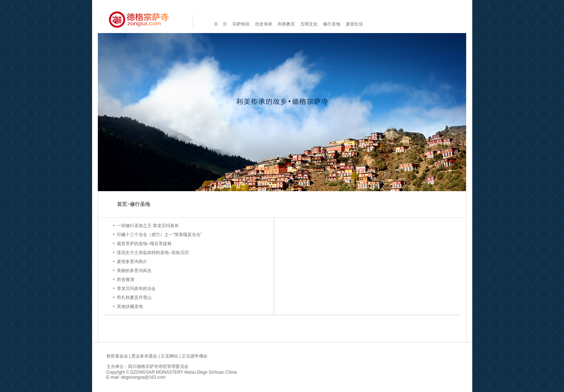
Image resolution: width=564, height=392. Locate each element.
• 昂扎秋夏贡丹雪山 (132, 298)
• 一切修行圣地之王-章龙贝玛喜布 (146, 226)
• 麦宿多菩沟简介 (130, 262)
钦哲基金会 (117, 356)
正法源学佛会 (195, 356)
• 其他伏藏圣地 (128, 306)
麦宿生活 (354, 24)
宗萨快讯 (241, 24)
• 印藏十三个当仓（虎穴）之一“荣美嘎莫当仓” (157, 235)
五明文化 (309, 24)
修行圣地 (332, 24)
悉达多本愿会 (144, 356)
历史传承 (264, 24)
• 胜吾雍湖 (124, 280)
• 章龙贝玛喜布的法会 (134, 289)
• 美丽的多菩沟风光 (132, 271)
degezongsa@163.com (143, 377)
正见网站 (169, 356)
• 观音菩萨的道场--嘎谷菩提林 (142, 244)
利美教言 (286, 24)
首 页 (220, 24)
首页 (122, 204)
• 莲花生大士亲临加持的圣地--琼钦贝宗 (151, 253)
